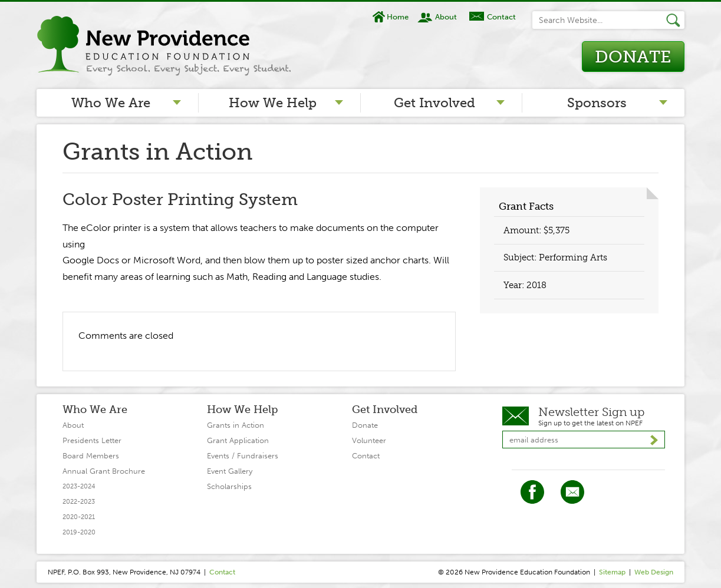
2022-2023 (79, 502)
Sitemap (612, 572)
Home (398, 17)
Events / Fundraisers (243, 456)
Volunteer (369, 440)
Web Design (654, 572)
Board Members (91, 456)
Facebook (532, 492)
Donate (633, 57)
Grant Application (238, 440)
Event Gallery (230, 471)
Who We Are (111, 103)
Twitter (572, 492)
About (446, 17)
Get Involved (434, 103)
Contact (501, 17)
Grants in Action (236, 425)
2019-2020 (79, 532)
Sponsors (597, 103)
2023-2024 (79, 486)
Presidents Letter (92, 440)
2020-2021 (79, 517)
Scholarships (229, 486)
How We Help (273, 103)
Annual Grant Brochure (104, 471)
